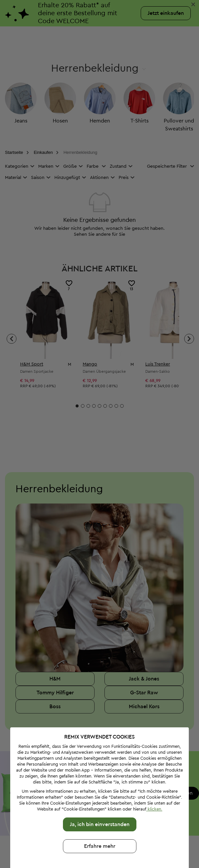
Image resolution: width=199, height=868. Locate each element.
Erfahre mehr (99, 825)
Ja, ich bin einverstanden (99, 803)
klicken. (154, 788)
